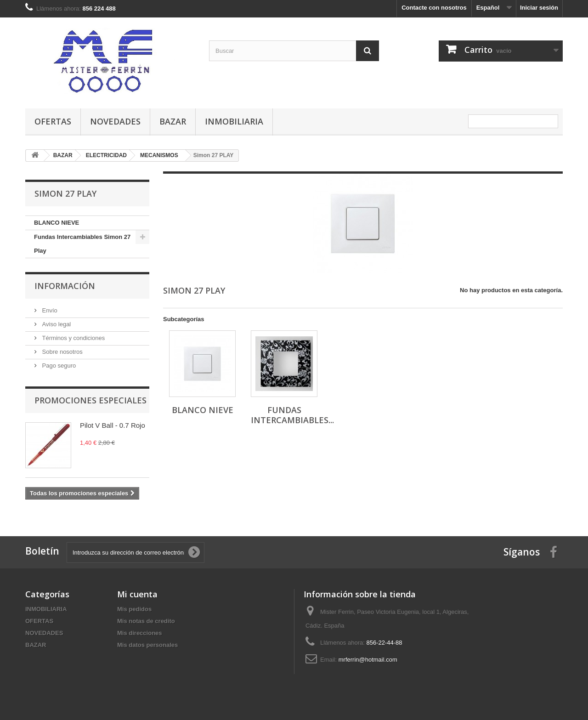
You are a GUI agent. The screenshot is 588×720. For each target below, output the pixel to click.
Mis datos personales (147, 645)
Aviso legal (56, 324)
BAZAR (173, 121)
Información (65, 286)
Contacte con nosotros (434, 8)
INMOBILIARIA (234, 121)
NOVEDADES (115, 121)
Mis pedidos (134, 609)
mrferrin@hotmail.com (368, 660)
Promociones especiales (90, 400)
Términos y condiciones (73, 338)
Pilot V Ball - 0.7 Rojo (113, 425)
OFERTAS (53, 121)
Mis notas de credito (146, 621)
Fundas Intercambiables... (292, 415)
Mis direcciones (140, 633)
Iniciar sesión (539, 8)
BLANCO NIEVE (57, 223)
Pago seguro (58, 366)
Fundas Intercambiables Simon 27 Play (82, 244)
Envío (49, 310)
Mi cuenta (137, 594)
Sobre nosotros (62, 352)
